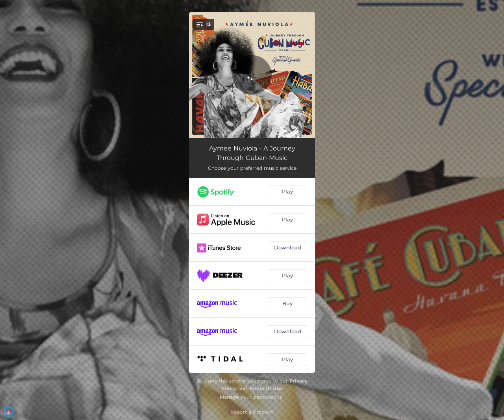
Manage (229, 397)
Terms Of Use (265, 388)
